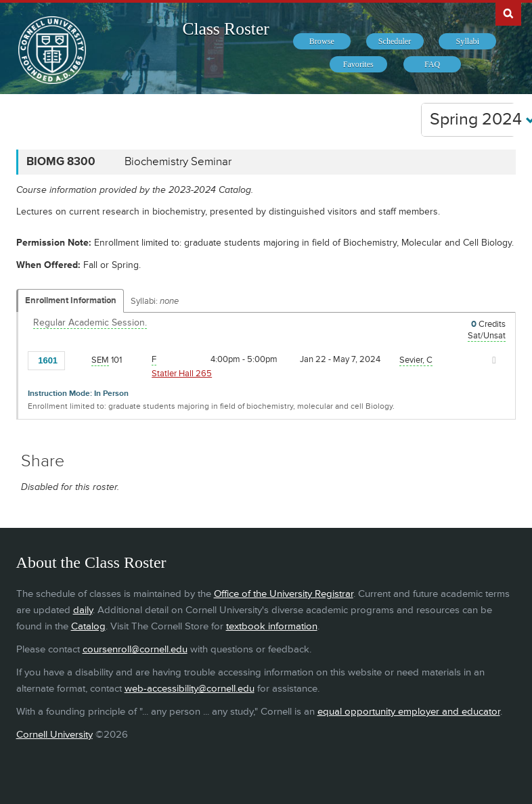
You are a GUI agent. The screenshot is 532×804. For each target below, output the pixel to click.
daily (83, 610)
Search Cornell (508, 13)
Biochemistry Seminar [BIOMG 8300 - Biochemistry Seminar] (178, 162)
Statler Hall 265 (182, 374)
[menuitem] (322, 41)
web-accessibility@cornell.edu (190, 689)
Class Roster (225, 29)
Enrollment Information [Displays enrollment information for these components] (71, 300)
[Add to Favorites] (79, 359)
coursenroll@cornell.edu (135, 649)
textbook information (272, 626)
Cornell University (54, 735)
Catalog (88, 626)
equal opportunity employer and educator (409, 712)
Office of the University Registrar (284, 594)
